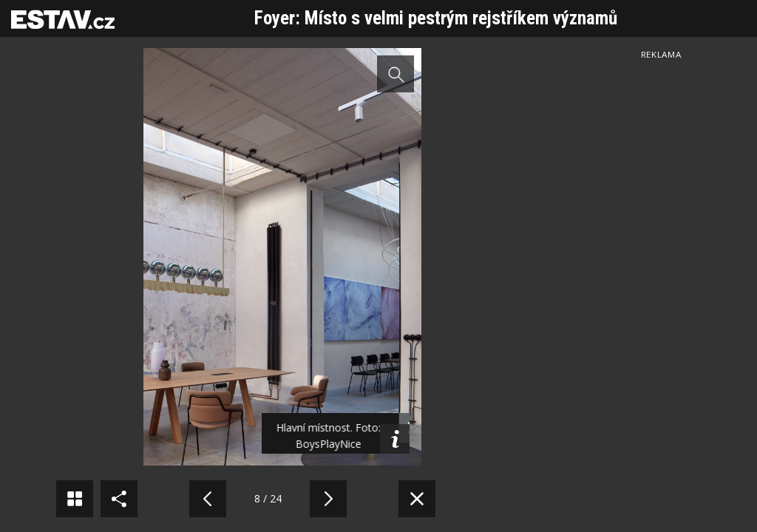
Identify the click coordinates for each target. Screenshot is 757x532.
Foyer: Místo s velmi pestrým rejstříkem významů (436, 18)
